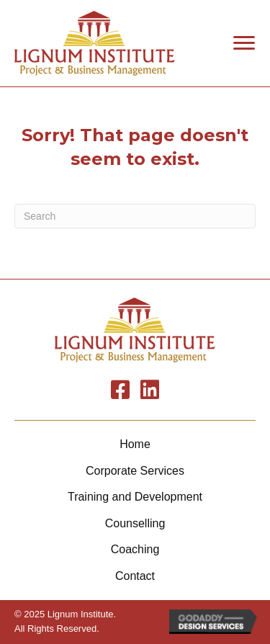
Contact (135, 576)
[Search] (135, 216)
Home (135, 444)
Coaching (135, 549)
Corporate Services (135, 471)
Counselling (135, 523)
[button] (244, 43)
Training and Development (135, 497)
